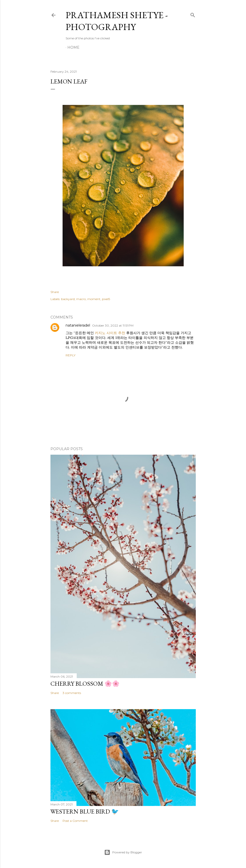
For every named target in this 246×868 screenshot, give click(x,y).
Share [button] (55, 292)
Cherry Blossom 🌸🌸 (85, 684)
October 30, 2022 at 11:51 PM (113, 325)
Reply (71, 355)
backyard (68, 299)
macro (81, 299)
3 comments (72, 693)
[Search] (193, 14)
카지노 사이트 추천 (110, 333)
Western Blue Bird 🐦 (85, 811)
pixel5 (106, 299)
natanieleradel (78, 325)
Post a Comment (75, 821)
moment (94, 299)
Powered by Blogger (123, 852)
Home (73, 47)
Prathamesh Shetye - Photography (117, 21)
